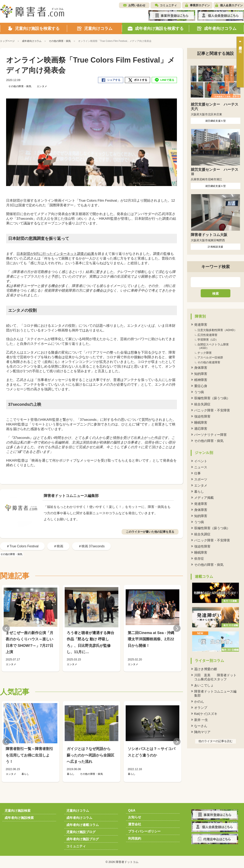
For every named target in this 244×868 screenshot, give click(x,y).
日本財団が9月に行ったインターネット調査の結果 (55, 254)
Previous (6, 628)
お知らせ (135, 817)
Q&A (132, 810)
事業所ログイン (200, 5)
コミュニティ (168, 5)
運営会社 (135, 824)
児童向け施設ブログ (81, 832)
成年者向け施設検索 (19, 818)
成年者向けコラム (79, 818)
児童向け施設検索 (17, 811)
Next (177, 628)
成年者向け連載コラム (83, 825)
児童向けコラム (78, 811)
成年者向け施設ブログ (83, 839)
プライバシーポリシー (144, 831)
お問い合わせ (137, 5)
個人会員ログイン (231, 5)
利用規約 (135, 838)
